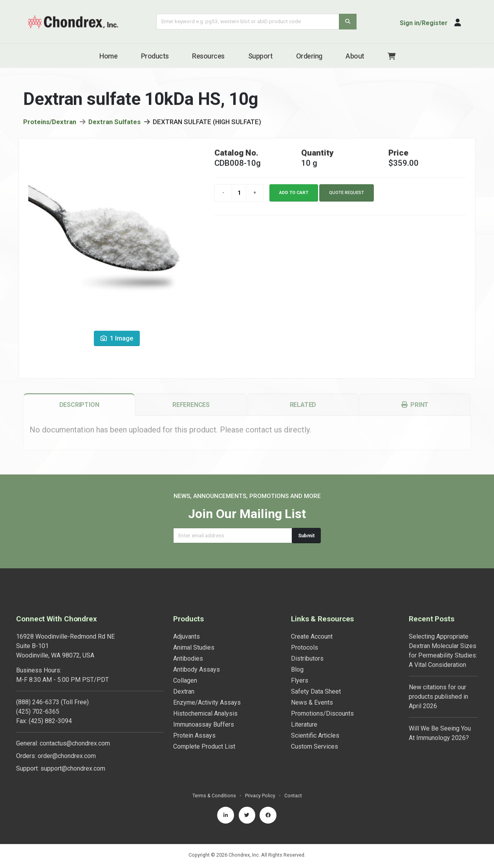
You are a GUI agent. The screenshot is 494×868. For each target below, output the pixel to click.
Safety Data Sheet (316, 691)
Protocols (305, 647)
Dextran (184, 691)
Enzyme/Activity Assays (207, 702)
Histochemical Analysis (205, 713)
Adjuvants (187, 636)
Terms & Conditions (214, 796)
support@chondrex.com (73, 768)
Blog (297, 669)
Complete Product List (204, 746)
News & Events (312, 702)
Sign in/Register (424, 23)
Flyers (300, 680)
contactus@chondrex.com (75, 743)
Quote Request (347, 197)
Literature (304, 724)
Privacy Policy (260, 796)
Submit (306, 536)
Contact (293, 796)
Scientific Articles (315, 735)
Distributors (307, 658)
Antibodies (188, 658)
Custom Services (315, 746)
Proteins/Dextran (50, 126)
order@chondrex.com (67, 756)
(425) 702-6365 (38, 711)
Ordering (309, 56)
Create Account (312, 636)
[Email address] (233, 536)
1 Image (117, 343)
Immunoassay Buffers (204, 724)
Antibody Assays (197, 669)
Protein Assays (194, 735)
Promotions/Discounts (322, 713)
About (355, 56)
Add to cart (294, 197)
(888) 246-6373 (38, 702)
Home (108, 56)
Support (261, 56)
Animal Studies (194, 647)
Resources (208, 56)
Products (155, 56)
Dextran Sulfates (114, 126)
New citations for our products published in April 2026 (438, 697)
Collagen (185, 680)
